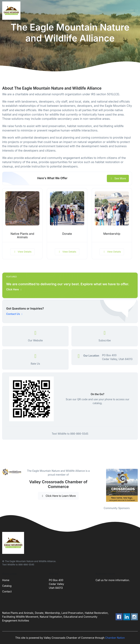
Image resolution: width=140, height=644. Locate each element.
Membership (112, 234)
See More (118, 178)
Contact (7, 591)
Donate (67, 234)
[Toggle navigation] (134, 11)
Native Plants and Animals (22, 236)
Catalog (7, 586)
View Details (22, 252)
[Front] (12, 11)
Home (6, 580)
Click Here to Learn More (58, 496)
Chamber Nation (115, 638)
